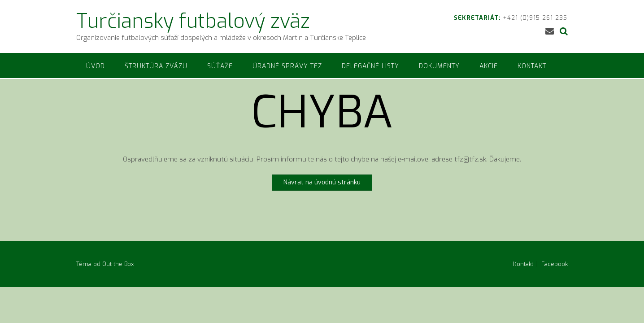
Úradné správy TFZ (287, 66)
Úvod (96, 66)
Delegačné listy (370, 66)
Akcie (489, 66)
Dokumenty (439, 66)
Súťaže (220, 66)
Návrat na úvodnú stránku (322, 182)
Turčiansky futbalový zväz (193, 21)
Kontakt (532, 66)
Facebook (555, 264)
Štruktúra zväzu (156, 66)
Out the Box (118, 264)
